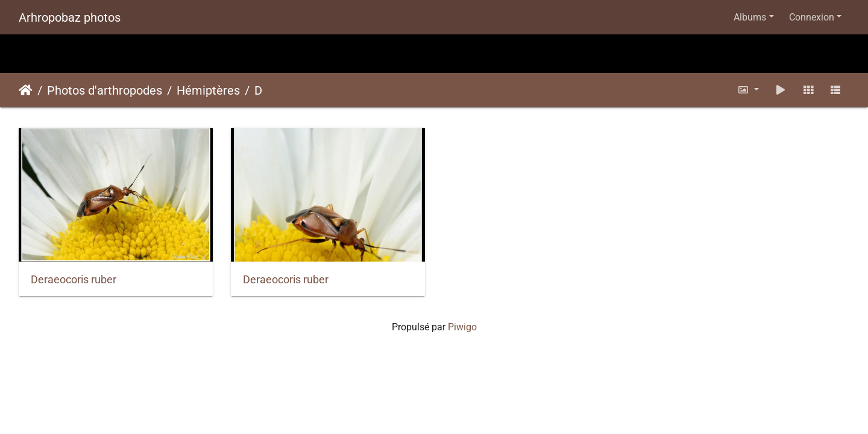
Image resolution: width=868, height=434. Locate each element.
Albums (750, 17)
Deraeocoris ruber (74, 280)
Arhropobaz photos (70, 17)
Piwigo (462, 327)
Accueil (26, 90)
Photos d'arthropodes (105, 90)
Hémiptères (208, 90)
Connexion (812, 17)
